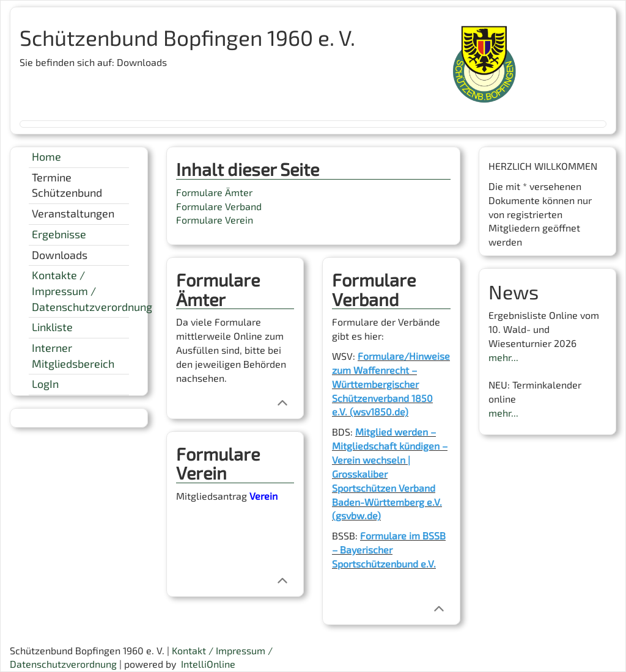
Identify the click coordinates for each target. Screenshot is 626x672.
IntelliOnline (208, 664)
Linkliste (52, 327)
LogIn (45, 384)
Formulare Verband (219, 206)
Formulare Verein (215, 220)
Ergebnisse (59, 234)
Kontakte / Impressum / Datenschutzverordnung (92, 290)
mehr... (503, 357)
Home (46, 156)
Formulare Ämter (214, 192)
